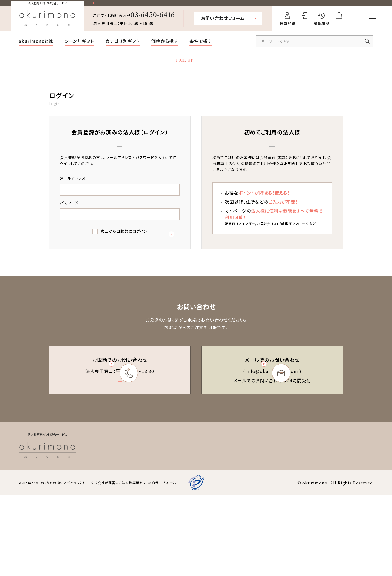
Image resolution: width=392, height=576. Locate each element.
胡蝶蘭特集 (113, 65)
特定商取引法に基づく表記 (257, 529)
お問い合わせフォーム (223, 23)
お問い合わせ (361, 529)
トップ (37, 85)
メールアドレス (73, 189)
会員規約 (219, 529)
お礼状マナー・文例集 (153, 65)
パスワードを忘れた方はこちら (120, 290)
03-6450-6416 (153, 19)
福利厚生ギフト (243, 65)
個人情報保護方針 (304, 529)
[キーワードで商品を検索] (314, 46)
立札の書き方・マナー (201, 65)
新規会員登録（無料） (272, 267)
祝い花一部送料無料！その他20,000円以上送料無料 (144, 6)
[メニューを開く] (372, 23)
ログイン (56, 85)
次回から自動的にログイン (124, 242)
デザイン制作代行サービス (290, 65)
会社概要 (335, 529)
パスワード (69, 214)
